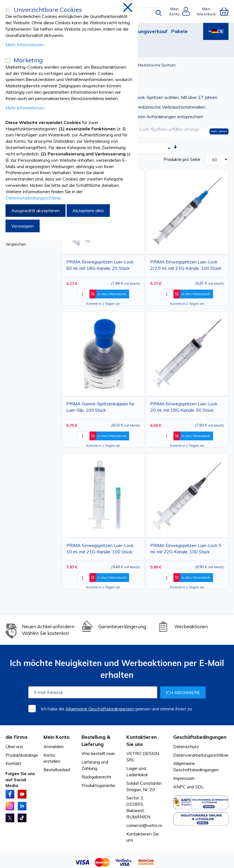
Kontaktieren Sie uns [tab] (142, 741)
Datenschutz (186, 746)
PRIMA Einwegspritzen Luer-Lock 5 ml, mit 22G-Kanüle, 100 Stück (186, 548)
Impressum (184, 778)
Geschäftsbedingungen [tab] (200, 737)
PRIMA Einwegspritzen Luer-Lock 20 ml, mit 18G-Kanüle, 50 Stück (184, 407)
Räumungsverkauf (146, 31)
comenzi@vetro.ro (144, 825)
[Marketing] (8, 61)
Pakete (179, 31)
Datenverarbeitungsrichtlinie (201, 755)
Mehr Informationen (25, 45)
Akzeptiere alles (88, 211)
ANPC (179, 787)
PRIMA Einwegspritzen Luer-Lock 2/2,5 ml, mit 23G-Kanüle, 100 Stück (186, 265)
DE (216, 31)
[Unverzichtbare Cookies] (8, 10)
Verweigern (23, 226)
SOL (199, 787)
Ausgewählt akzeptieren (36, 211)
